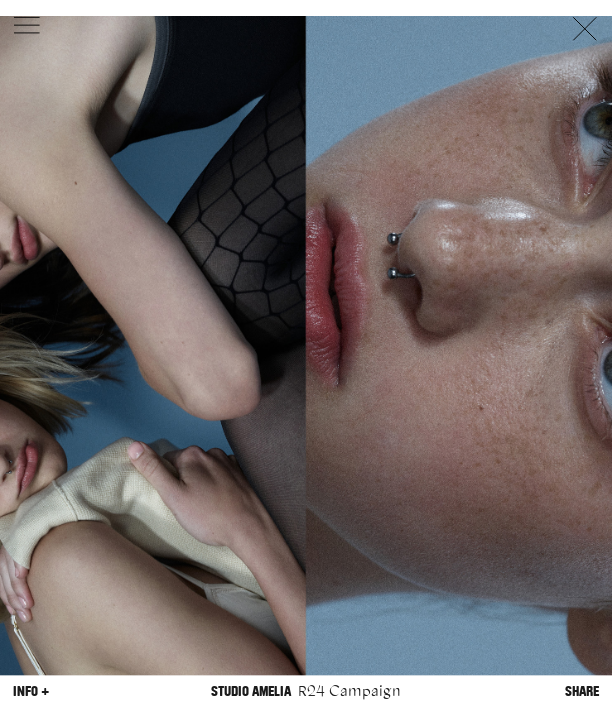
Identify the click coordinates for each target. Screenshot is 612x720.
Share (582, 691)
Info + (31, 691)
